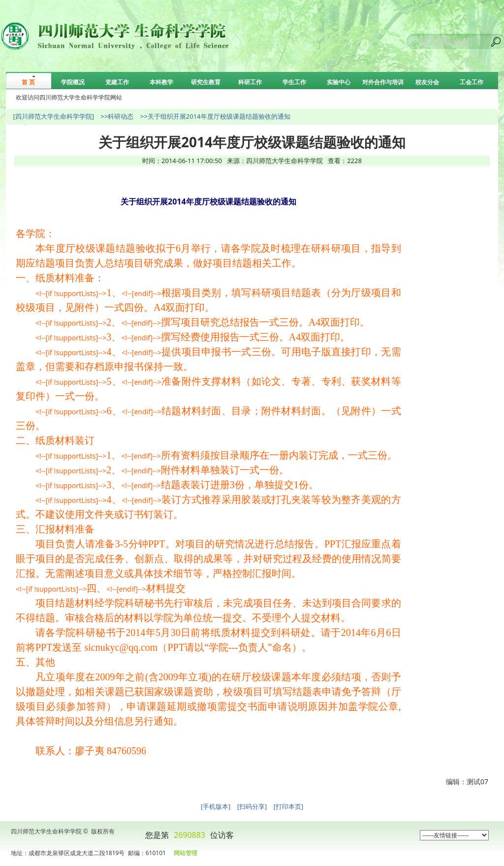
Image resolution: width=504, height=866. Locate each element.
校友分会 (427, 82)
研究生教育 (206, 82)
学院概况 (73, 82)
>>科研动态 (117, 116)
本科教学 (161, 82)
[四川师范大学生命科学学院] (53, 116)
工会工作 (472, 82)
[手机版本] (216, 806)
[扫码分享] (252, 806)
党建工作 (117, 82)
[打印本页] (289, 806)
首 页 (28, 82)
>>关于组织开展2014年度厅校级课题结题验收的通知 (215, 116)
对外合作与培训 (383, 82)
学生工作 (294, 82)
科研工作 (250, 82)
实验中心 (339, 82)
